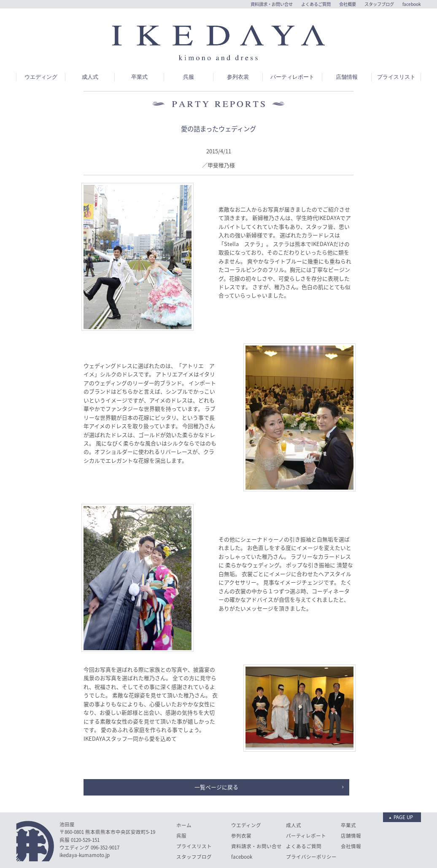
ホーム (184, 804)
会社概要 (348, 4)
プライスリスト (396, 56)
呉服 (189, 56)
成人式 (90, 56)
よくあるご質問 (316, 4)
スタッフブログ (379, 4)
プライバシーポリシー (311, 836)
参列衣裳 (238, 56)
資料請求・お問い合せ (272, 4)
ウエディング (41, 56)
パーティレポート (292, 56)
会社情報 (351, 825)
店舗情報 (347, 56)
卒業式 (139, 56)
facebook (412, 4)
